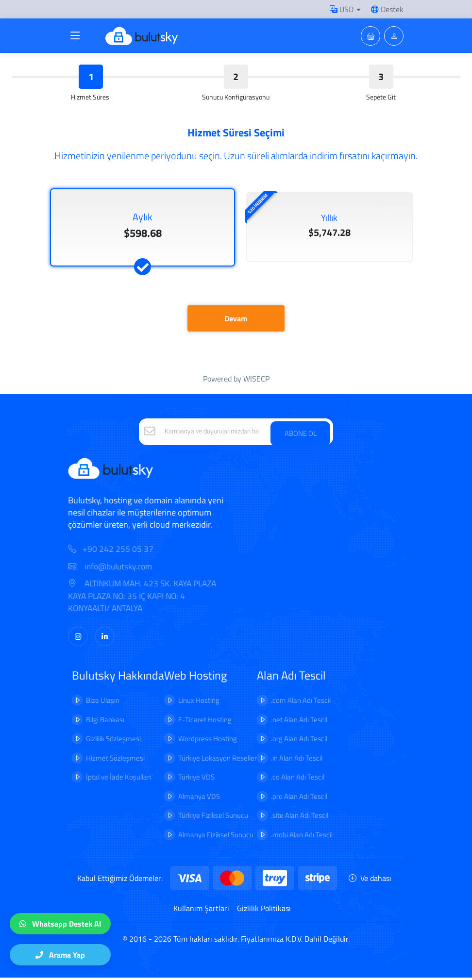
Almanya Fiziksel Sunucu (209, 837)
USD (342, 9)
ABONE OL (301, 435)
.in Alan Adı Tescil (290, 760)
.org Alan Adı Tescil (292, 741)
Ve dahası (370, 880)
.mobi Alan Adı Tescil (295, 837)
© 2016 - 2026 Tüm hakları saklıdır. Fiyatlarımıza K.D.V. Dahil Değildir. (236, 941)
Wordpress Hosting (201, 741)
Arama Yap (60, 955)
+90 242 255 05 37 (125, 552)
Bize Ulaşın (96, 703)
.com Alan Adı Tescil (294, 703)
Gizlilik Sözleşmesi (107, 741)
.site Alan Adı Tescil (293, 818)
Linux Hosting (192, 703)
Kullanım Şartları (201, 911)
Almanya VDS (192, 799)
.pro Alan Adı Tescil (292, 799)
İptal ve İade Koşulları (112, 779)
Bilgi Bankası (98, 722)
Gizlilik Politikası (264, 911)
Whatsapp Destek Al (60, 924)
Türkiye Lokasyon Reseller (211, 760)
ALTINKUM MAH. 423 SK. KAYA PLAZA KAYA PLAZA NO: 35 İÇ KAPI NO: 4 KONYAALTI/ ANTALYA (149, 599)
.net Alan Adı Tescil (292, 722)
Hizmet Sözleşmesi (109, 760)
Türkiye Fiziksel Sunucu (206, 818)
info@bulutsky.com (117, 569)
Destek (387, 9)
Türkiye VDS (190, 779)
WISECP (256, 381)
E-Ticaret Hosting (198, 722)
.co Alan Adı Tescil (291, 779)
